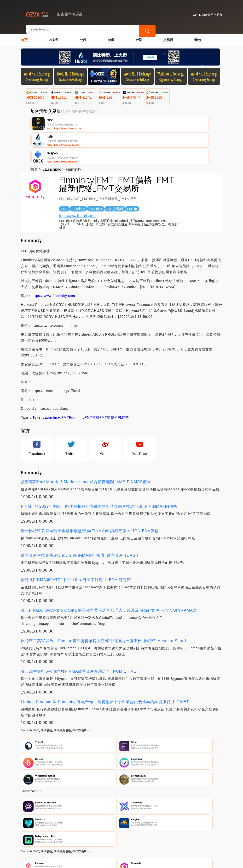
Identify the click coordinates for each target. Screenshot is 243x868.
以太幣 (54, 35)
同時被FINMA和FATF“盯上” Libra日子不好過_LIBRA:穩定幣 (76, 546)
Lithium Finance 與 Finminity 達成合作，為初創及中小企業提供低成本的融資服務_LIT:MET (105, 667)
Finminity (77, 383)
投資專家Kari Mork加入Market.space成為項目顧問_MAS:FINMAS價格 (86, 448)
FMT (65, 383)
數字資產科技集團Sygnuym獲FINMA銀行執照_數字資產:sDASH (80, 521)
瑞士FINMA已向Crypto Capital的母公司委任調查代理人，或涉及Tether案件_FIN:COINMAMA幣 (109, 576)
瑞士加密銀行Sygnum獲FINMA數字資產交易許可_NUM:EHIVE (79, 637)
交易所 (168, 35)
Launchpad (52, 135)
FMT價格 (92, 383)
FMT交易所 (109, 383)
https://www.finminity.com (78, 181)
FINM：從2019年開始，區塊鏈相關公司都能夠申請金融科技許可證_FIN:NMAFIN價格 (99, 472)
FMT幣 (124, 383)
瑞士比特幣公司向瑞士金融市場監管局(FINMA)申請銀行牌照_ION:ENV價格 (90, 497)
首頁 (24, 35)
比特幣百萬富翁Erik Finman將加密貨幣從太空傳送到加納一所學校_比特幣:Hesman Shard (103, 606)
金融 (139, 35)
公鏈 (83, 35)
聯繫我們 (74, 840)
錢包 (198, 35)
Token (38, 383)
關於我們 (97, 840)
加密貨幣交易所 (102, 862)
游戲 (111, 35)
